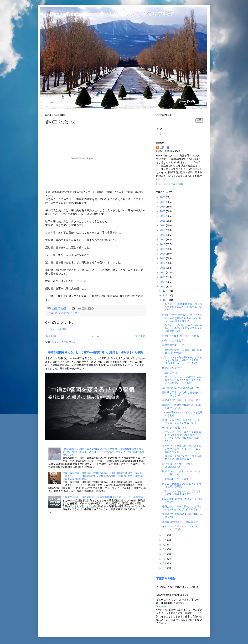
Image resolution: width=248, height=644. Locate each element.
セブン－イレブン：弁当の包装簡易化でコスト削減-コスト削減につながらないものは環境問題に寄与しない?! (182, 437)
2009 (163, 277)
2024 (163, 207)
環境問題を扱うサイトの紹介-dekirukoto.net (178, 465)
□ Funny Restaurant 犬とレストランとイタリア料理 (109, 14)
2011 (163, 268)
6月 (165, 549)
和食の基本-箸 (170, 373)
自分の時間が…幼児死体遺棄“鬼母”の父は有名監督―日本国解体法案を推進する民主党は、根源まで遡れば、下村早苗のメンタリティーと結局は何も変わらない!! (104, 452)
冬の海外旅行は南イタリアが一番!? (181, 400)
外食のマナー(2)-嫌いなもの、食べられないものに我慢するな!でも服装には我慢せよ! (182, 328)
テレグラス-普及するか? (175, 428)
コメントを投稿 (58, 329)
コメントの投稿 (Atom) (64, 342)
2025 (163, 202)
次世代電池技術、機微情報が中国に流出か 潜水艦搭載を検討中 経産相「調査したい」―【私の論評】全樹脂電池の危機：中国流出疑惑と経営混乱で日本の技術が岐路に (104, 476)
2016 (163, 244)
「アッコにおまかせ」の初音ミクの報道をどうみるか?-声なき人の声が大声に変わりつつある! (182, 380)
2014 (163, 254)
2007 (163, 287)
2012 (163, 263)
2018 (163, 235)
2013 (163, 258)
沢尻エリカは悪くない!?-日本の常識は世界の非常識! (182, 485)
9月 (165, 535)
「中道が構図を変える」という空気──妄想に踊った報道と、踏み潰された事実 (94, 352)
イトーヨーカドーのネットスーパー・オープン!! (180, 528)
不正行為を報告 (166, 579)
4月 (165, 559)
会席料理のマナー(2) (173, 345)
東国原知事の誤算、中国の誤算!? (180, 522)
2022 (163, 216)
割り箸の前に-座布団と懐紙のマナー (182, 388)
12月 (166, 291)
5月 (165, 554)
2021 (163, 221)
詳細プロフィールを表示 (169, 184)
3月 (165, 563)
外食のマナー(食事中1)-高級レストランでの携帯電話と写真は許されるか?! (182, 307)
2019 (163, 230)
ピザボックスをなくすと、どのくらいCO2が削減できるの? (182, 493)
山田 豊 (164, 148)
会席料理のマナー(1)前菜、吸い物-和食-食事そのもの (182, 351)
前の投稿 (140, 336)
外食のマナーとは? (173, 340)
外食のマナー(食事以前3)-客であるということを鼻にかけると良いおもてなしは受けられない (182, 318)
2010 (163, 272)
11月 (166, 295)
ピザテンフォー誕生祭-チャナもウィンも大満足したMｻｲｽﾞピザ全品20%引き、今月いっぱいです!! (182, 360)
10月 (166, 300)
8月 (165, 540)
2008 (163, 282)
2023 (163, 211)
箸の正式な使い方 (172, 368)
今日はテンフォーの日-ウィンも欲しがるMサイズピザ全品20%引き (182, 508)
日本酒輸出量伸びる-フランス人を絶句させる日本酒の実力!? (182, 458)
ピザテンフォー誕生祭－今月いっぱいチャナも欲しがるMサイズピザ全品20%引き (182, 449)
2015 (163, 249)
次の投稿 (51, 336)
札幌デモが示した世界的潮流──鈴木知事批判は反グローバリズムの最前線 (103, 497)
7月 (165, 545)
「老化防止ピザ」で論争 (175, 479)
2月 (165, 568)
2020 (163, 225)
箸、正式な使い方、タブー (68, 313)
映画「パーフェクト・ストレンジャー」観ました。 (182, 473)
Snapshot (161, 606)
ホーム (96, 336)
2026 (163, 197)
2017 (163, 240)
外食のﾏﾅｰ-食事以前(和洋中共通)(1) (181, 336)
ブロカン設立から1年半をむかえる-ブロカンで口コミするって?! (181, 421)
